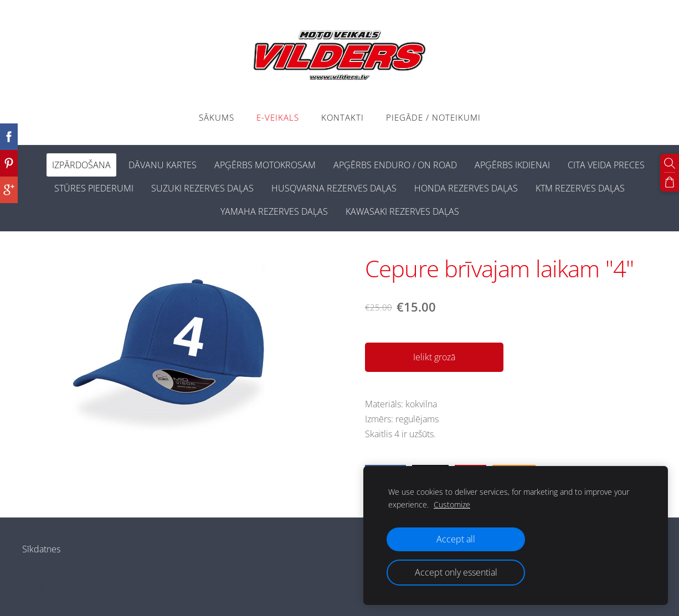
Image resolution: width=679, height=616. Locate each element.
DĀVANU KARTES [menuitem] (163, 165)
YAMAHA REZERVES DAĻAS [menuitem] (274, 211)
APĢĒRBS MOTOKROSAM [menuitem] (265, 165)
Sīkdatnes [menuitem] (41, 549)
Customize (452, 504)
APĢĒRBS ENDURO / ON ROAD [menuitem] (395, 165)
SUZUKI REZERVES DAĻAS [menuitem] (202, 188)
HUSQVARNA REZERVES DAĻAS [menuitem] (334, 188)
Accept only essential (456, 572)
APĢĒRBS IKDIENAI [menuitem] (512, 165)
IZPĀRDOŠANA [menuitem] (81, 165)
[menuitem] (34, 163)
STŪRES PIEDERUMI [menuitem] (94, 188)
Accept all (456, 539)
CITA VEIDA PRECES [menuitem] (606, 165)
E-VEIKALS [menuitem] (278, 117)
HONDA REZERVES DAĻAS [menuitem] (466, 188)
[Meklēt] (670, 163)
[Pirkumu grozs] (670, 182)
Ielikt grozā (434, 357)
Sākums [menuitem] (217, 117)
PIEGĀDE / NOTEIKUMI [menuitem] (433, 117)
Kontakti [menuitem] (343, 117)
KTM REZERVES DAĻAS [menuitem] (580, 188)
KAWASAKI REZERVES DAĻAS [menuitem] (402, 211)
